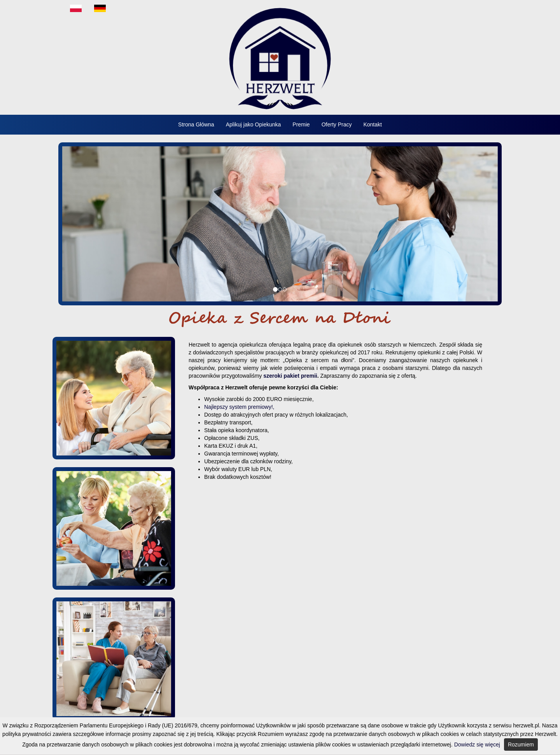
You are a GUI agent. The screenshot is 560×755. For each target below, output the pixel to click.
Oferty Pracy (337, 124)
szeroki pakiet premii (290, 376)
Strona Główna (196, 124)
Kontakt (372, 124)
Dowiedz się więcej (477, 744)
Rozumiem (521, 744)
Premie (301, 124)
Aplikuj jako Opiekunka (254, 124)
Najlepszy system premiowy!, (239, 407)
